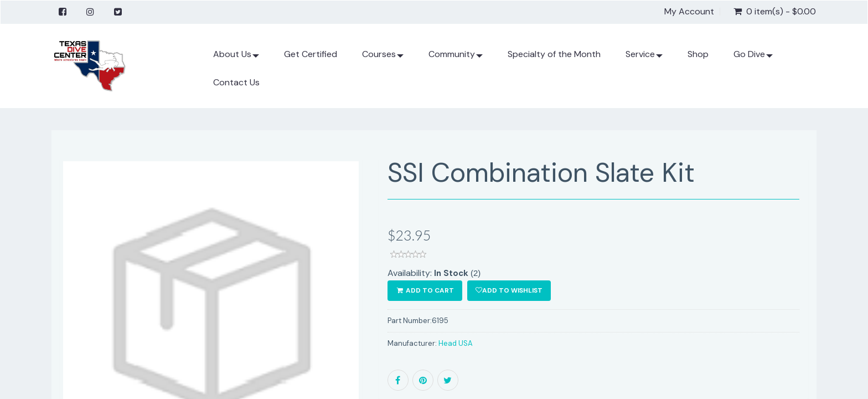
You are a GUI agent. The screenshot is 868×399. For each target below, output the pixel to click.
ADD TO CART (425, 290)
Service (644, 58)
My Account (689, 12)
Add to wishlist (509, 290)
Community (456, 58)
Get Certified (311, 54)
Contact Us (236, 82)
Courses (383, 58)
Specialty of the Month (554, 54)
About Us (236, 58)
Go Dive (753, 58)
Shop (698, 54)
